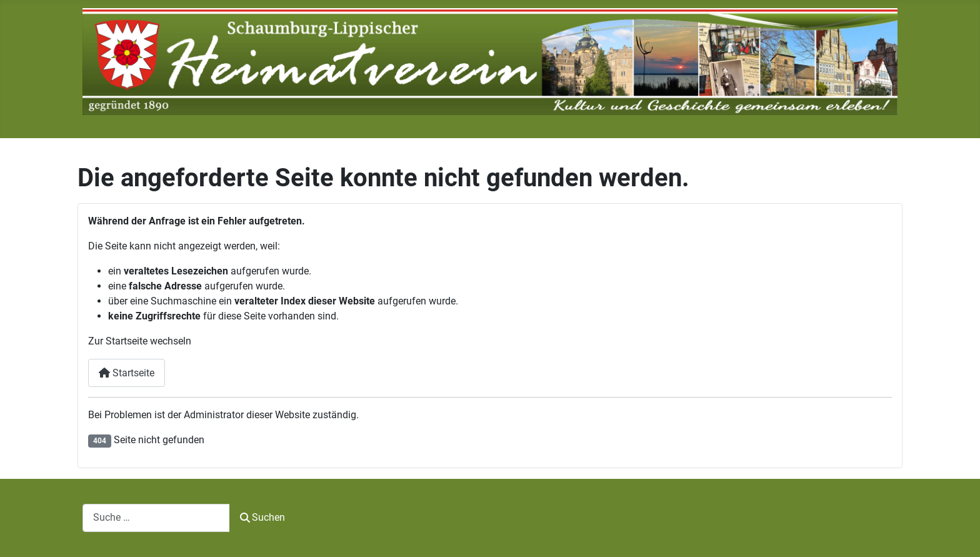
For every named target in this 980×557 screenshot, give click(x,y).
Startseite (127, 373)
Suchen (262, 517)
